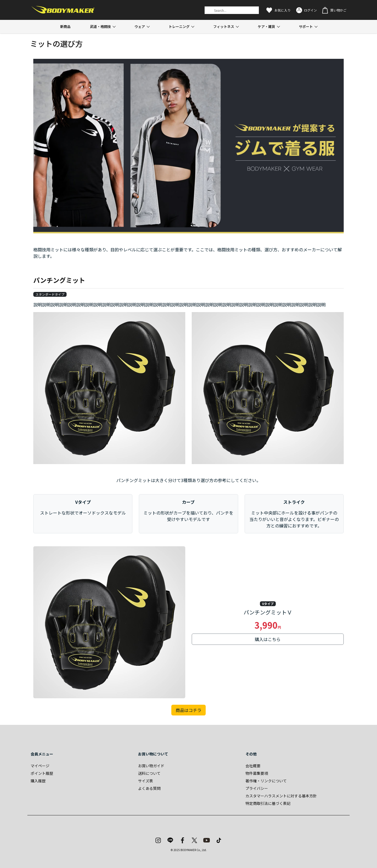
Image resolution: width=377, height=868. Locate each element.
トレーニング (179, 26)
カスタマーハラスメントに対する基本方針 (281, 796)
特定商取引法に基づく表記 (268, 803)
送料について (149, 773)
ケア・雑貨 (267, 26)
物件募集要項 (257, 773)
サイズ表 (146, 781)
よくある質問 (149, 788)
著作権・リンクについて (266, 781)
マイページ (40, 766)
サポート (306, 26)
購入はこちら (268, 639)
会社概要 (253, 766)
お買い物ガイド (151, 766)
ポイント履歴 (42, 773)
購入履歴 (38, 781)
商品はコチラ (189, 710)
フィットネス (224, 26)
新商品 (65, 26)
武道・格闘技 (100, 26)
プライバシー (257, 788)
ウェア (140, 26)
